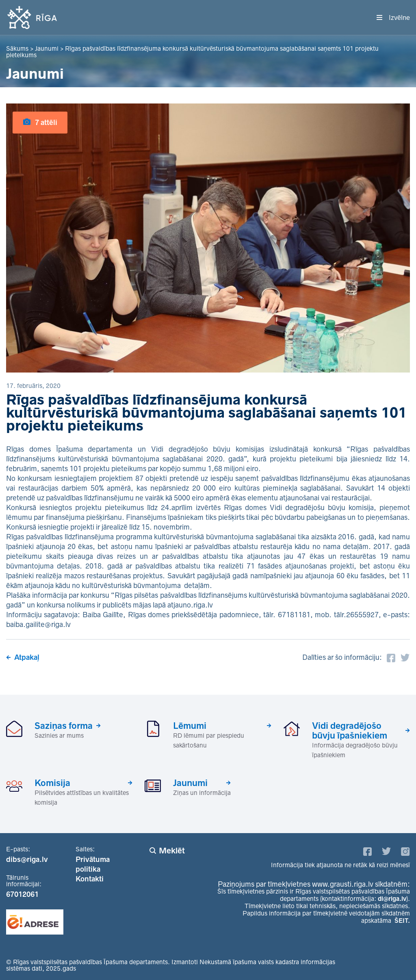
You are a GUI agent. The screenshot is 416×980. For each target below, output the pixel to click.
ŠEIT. (402, 921)
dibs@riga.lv (27, 859)
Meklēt (172, 851)
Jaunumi (190, 783)
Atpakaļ (27, 657)
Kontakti (90, 879)
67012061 (22, 894)
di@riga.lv (392, 899)
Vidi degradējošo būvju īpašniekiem (350, 730)
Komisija (52, 783)
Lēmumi (190, 726)
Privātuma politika (93, 864)
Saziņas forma (64, 726)
